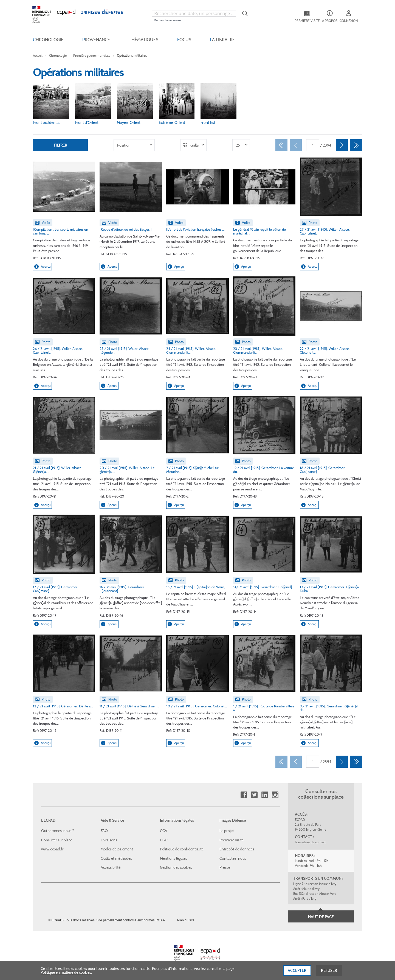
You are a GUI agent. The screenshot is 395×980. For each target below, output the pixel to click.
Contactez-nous (233, 858)
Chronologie (58, 55)
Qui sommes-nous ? (57, 831)
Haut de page (321, 917)
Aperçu (42, 267)
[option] (134, 145)
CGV (164, 831)
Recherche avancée (167, 20)
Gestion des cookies (176, 867)
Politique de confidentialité (182, 849)
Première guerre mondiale (92, 55)
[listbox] (134, 145)
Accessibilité (111, 867)
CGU (164, 840)
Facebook (244, 795)
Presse (225, 867)
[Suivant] (342, 145)
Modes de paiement (117, 849)
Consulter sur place (57, 840)
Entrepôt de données (237, 849)
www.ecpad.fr (52, 849)
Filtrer (60, 145)
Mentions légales (173, 858)
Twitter (254, 795)
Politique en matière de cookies (66, 973)
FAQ (104, 831)
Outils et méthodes (116, 858)
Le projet (227, 831)
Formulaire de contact (310, 842)
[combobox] (194, 13)
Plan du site (186, 920)
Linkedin (265, 795)
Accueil (38, 55)
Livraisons (109, 840)
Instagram (275, 795)
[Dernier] (356, 145)
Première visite (232, 840)
